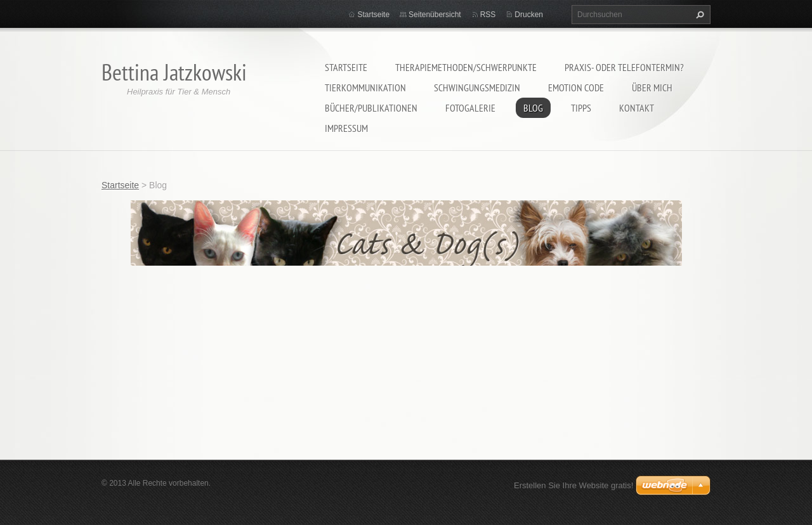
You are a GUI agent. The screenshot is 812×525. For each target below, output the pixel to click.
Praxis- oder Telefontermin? (624, 67)
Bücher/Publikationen (371, 108)
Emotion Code (576, 87)
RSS (488, 15)
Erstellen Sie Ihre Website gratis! (573, 485)
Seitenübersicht (435, 15)
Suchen (698, 15)
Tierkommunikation (365, 87)
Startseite (346, 67)
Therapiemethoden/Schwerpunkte (466, 67)
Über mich (652, 87)
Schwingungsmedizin (477, 87)
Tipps (581, 108)
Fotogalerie (470, 108)
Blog (533, 108)
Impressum (346, 128)
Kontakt (637, 108)
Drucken (529, 15)
